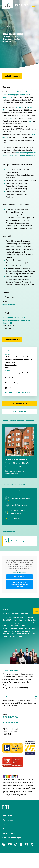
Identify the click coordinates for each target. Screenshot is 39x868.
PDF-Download (23, 392)
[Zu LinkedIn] (21, 845)
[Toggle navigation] (33, 5)
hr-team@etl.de (10, 722)
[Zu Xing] (32, 845)
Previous (20, 491)
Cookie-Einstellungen (12, 838)
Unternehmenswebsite (12, 829)
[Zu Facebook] (27, 845)
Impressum (7, 816)
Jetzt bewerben (12, 76)
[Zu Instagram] (4, 845)
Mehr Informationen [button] (19, 573)
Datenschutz (8, 820)
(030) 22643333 (10, 717)
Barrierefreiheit (9, 833)
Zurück (6, 26)
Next (20, 522)
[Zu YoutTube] (10, 845)
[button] (9, 392)
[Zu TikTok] (16, 845)
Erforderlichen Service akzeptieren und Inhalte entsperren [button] (20, 585)
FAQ (4, 824)
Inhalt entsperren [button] (20, 577)
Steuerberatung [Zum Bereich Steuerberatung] (17, 541)
